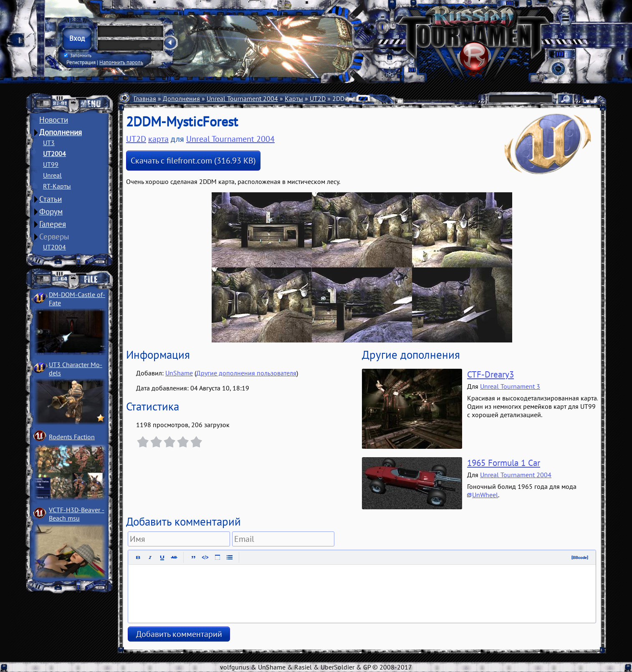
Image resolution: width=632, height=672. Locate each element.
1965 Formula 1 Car (504, 463)
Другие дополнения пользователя (246, 373)
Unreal (52, 175)
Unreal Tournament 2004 (242, 98)
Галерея (53, 224)
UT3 (49, 143)
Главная (145, 98)
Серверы (54, 237)
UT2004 (54, 154)
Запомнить (78, 55)
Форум (51, 211)
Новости (54, 120)
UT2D (318, 98)
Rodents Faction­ (72, 437)
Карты (294, 98)
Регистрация (81, 62)
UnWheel (485, 495)
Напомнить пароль (121, 62)
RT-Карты (57, 186)
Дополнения (61, 132)
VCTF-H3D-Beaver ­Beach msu (77, 514)
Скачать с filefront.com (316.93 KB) (193, 161)
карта (158, 139)
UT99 (51, 164)
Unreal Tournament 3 (510, 386)
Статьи (51, 199)
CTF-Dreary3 (490, 374)
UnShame (179, 373)
